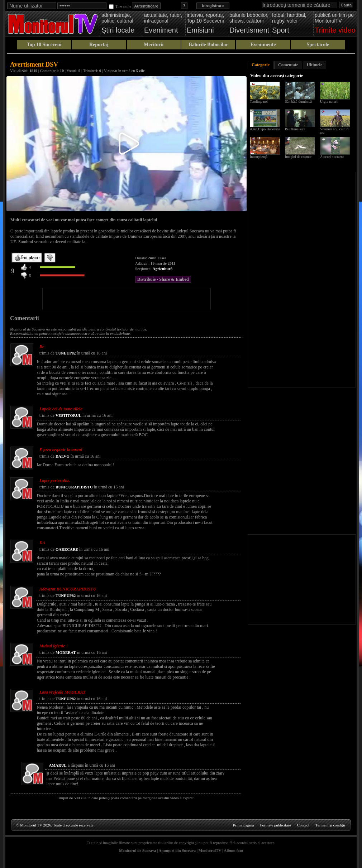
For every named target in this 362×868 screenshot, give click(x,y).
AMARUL (58, 765)
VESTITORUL (68, 415)
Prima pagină (243, 825)
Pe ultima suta (295, 129)
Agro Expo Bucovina (265, 129)
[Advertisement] (127, 299)
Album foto (234, 850)
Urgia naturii (329, 102)
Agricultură (163, 269)
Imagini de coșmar (298, 157)
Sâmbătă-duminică (298, 102)
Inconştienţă (259, 157)
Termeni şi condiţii (330, 825)
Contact (303, 825)
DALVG (63, 456)
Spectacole (318, 45)
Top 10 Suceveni (44, 45)
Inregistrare (213, 6)
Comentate (288, 65)
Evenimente (263, 45)
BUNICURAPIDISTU (74, 487)
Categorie (261, 65)
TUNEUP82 (66, 353)
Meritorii (154, 45)
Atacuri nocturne (332, 157)
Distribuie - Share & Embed (163, 279)
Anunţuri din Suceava (177, 850)
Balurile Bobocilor (208, 45)
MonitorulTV (210, 850)
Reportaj (99, 45)
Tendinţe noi (259, 102)
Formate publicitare (275, 825)
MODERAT (66, 652)
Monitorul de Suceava (137, 850)
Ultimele (315, 65)
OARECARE (67, 549)
